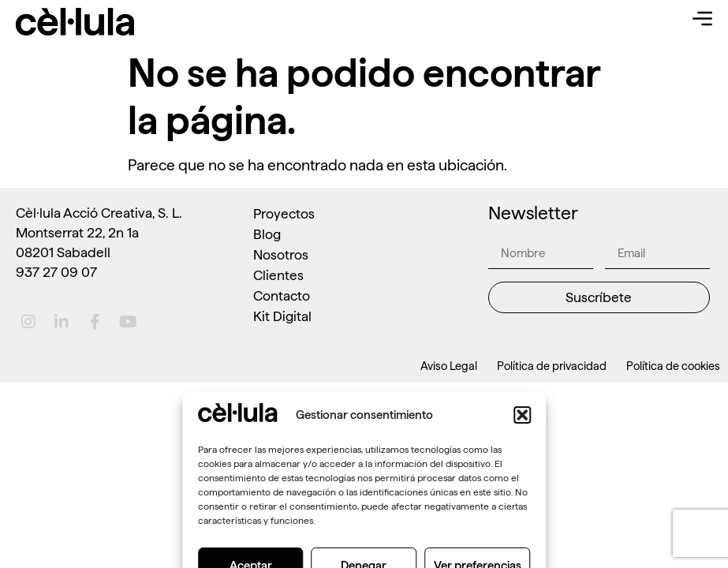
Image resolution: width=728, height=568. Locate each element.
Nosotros (281, 254)
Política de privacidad (552, 366)
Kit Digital (282, 316)
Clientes (278, 275)
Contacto (282, 295)
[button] (522, 538)
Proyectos (284, 213)
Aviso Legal (449, 366)
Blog (267, 234)
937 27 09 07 (56, 272)
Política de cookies (673, 366)
